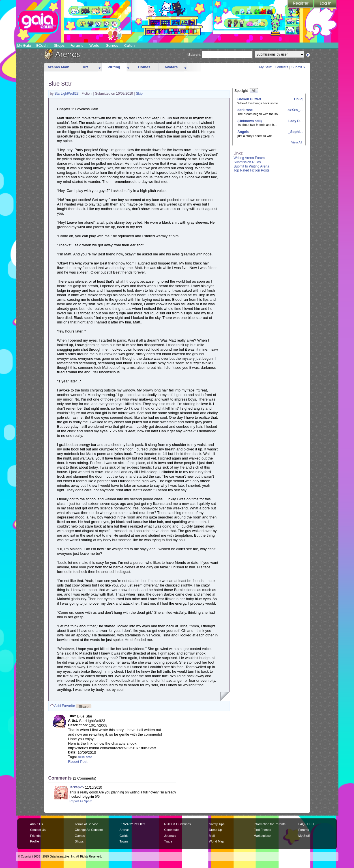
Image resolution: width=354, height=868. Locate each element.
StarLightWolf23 (67, 94)
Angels (243, 132)
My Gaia (24, 45)
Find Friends (262, 830)
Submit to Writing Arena (252, 166)
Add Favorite (65, 706)
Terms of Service (86, 824)
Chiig (298, 99)
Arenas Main (58, 67)
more (100, 67)
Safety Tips (217, 824)
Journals (170, 836)
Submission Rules (247, 162)
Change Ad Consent (89, 830)
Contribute (171, 830)
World (95, 45)
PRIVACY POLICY (132, 824)
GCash (42, 45)
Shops (59, 45)
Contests (281, 67)
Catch (129, 45)
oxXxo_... (295, 110)
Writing (114, 67)
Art (85, 67)
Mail (212, 836)
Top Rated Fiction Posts (252, 170)
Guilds (124, 836)
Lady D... (295, 121)
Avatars (171, 67)
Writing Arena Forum (249, 158)
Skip (139, 94)
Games (112, 45)
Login (325, 4)
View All (297, 142)
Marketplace (262, 836)
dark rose (245, 110)
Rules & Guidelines (177, 824)
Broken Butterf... (251, 99)
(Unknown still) (250, 121)
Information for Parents (269, 824)
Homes (144, 67)
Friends (35, 836)
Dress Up (215, 830)
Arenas (124, 830)
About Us (36, 824)
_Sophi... (295, 132)
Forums (77, 45)
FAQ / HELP (307, 824)
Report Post (78, 762)
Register (301, 4)
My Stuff (265, 67)
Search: (195, 55)
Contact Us (38, 830)
